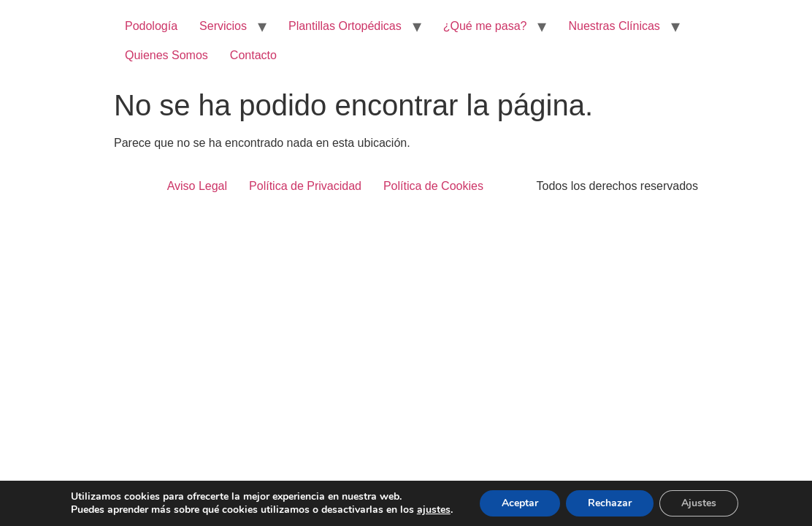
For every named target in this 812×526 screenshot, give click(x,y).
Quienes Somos (166, 55)
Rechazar (610, 503)
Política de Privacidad (305, 186)
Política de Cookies (433, 186)
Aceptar (520, 503)
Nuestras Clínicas (614, 26)
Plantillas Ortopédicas (345, 26)
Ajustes (699, 503)
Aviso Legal (197, 186)
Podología (151, 26)
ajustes (434, 510)
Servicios (223, 26)
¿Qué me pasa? (485, 26)
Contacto (253, 55)
